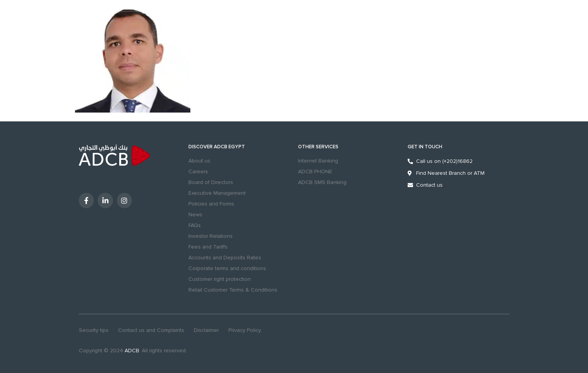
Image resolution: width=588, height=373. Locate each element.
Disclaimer (206, 330)
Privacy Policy (245, 330)
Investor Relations (211, 236)
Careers (198, 172)
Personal (85, 5)
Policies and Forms (211, 204)
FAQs (195, 225)
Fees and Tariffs (208, 247)
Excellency (140, 5)
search (372, 29)
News (195, 215)
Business (111, 5)
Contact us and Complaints (151, 330)
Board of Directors (211, 182)
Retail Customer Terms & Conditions (233, 290)
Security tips (94, 330)
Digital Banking (474, 29)
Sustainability (172, 5)
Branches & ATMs (395, 29)
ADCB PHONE (315, 172)
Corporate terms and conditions (227, 268)
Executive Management (217, 193)
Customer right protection (220, 279)
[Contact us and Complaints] (415, 29)
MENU (81, 34)
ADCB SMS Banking (322, 182)
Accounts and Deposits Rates (225, 258)
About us (199, 161)
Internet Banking (318, 161)
